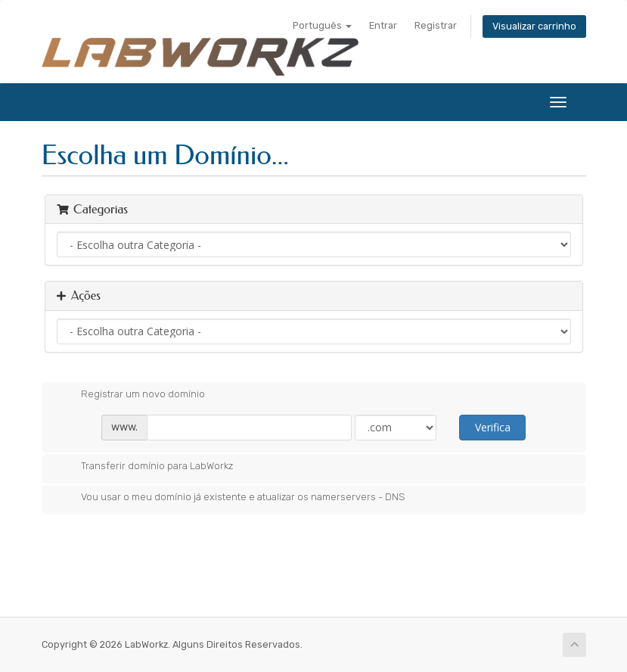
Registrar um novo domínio (131, 395)
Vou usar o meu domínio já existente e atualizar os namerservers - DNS (231, 498)
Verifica (493, 427)
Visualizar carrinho (534, 26)
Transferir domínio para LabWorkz (145, 467)
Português (322, 25)
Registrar (436, 25)
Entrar (383, 25)
